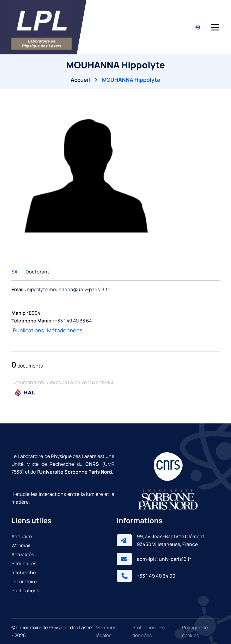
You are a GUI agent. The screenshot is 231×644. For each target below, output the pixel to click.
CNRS (92, 464)
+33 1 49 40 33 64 (73, 321)
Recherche (24, 572)
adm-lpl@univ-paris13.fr (164, 559)
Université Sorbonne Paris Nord (75, 472)
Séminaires (24, 563)
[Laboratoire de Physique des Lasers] (42, 27)
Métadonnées (65, 330)
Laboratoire (24, 581)
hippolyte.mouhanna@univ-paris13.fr (68, 289)
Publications (28, 330)
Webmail (21, 545)
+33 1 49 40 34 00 (156, 576)
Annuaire (22, 536)
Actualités (23, 554)
